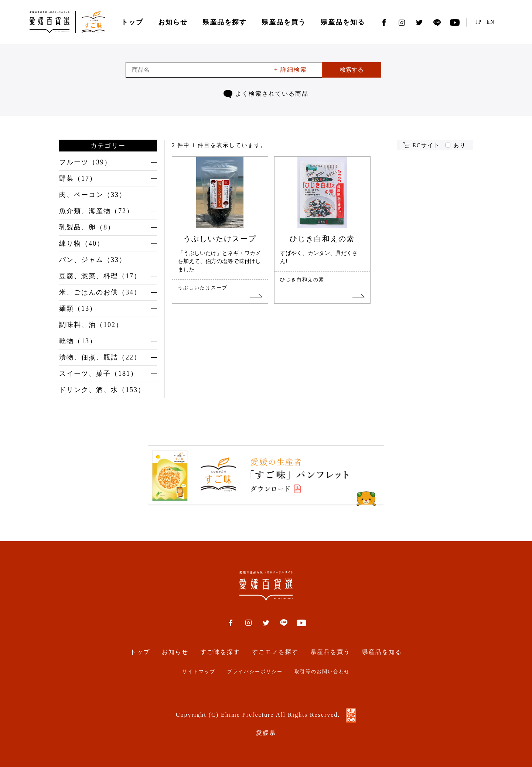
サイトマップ (199, 672)
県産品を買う (284, 22)
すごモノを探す (275, 652)
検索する (352, 70)
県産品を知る (343, 22)
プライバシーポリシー (255, 672)
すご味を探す (220, 652)
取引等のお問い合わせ (322, 672)
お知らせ (173, 22)
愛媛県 (266, 733)
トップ (132, 22)
